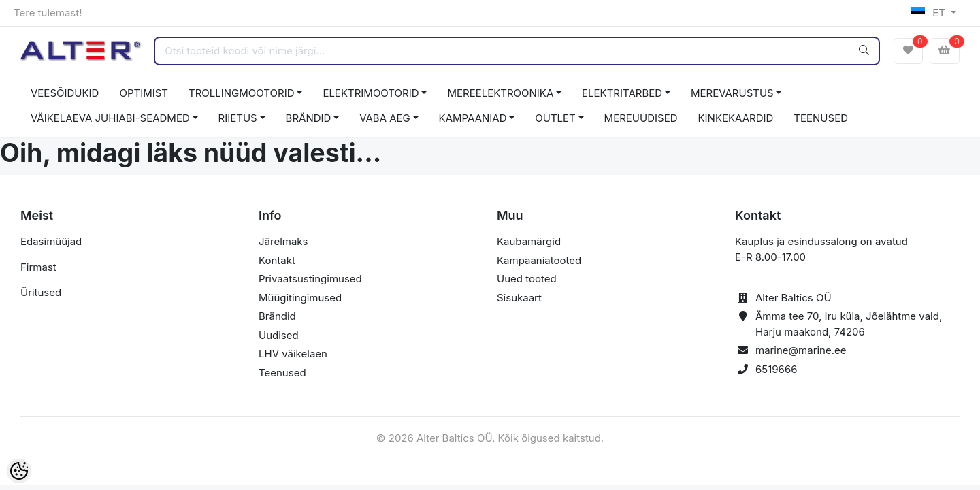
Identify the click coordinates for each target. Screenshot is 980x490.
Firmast (38, 267)
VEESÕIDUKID (65, 93)
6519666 (777, 369)
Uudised (279, 335)
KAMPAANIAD (473, 118)
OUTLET (555, 118)
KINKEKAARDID (736, 118)
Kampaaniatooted (539, 260)
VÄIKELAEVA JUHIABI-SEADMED (110, 118)
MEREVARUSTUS (732, 93)
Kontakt (277, 260)
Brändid (277, 316)
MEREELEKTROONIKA (500, 93)
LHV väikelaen (293, 354)
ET (930, 13)
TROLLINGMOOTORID (242, 93)
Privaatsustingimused (310, 279)
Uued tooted (527, 279)
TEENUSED (821, 118)
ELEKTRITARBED (622, 93)
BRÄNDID (309, 118)
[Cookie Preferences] (19, 471)
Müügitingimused (300, 298)
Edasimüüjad (51, 241)
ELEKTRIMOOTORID (371, 93)
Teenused (282, 373)
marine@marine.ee (801, 350)
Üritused (41, 292)
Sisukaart (519, 298)
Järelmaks (283, 241)
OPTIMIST (144, 93)
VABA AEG (385, 118)
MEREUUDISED (641, 118)
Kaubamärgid (529, 241)
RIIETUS (238, 118)
